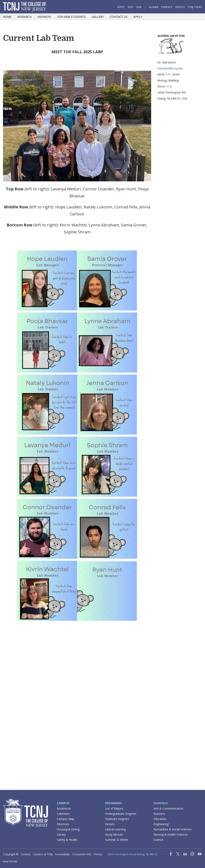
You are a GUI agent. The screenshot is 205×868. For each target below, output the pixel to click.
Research (24, 17)
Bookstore (64, 808)
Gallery (98, 17)
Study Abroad (114, 834)
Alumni (154, 7)
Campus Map (65, 819)
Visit (131, 7)
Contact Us (119, 17)
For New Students (71, 17)
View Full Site (10, 861)
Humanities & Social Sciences (173, 829)
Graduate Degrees (117, 819)
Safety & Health (67, 840)
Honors (110, 824)
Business (159, 814)
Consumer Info (82, 854)
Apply (121, 7)
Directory (63, 824)
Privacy (98, 854)
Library (61, 834)
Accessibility (62, 854)
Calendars (63, 814)
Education (160, 819)
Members (44, 17)
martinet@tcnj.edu (170, 68)
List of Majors (114, 808)
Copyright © (11, 854)
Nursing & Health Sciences (171, 834)
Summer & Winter (117, 840)
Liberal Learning (115, 829)
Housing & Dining (68, 829)
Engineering (161, 824)
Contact (26, 854)
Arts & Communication (168, 808)
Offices (180, 7)
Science (158, 840)
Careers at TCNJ (43, 854)
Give (139, 7)
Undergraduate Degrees (121, 814)
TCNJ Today (195, 7)
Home (7, 17)
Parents (167, 7)
